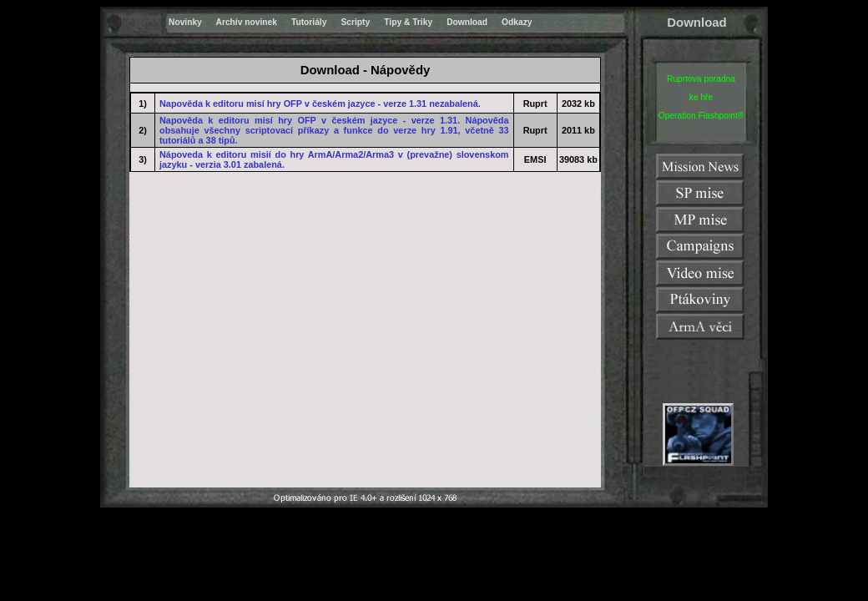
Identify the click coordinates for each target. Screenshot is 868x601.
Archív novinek (247, 22)
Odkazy (517, 22)
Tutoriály (309, 22)
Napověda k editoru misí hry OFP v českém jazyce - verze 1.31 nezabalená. (320, 104)
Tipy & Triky (408, 22)
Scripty (355, 22)
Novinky (185, 22)
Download (467, 22)
